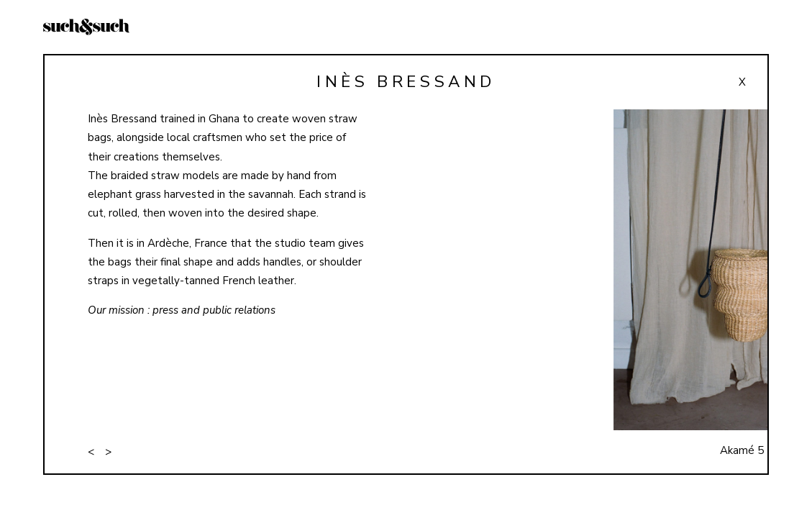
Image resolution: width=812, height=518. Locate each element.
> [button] (108, 452)
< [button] (91, 452)
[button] (677, 291)
